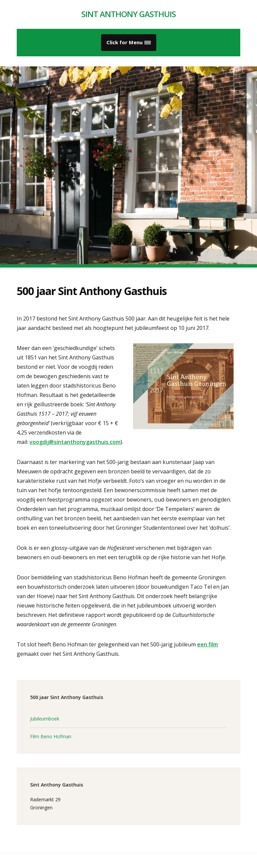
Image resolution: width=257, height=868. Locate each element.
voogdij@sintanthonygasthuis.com (75, 442)
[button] (129, 43)
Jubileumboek (45, 719)
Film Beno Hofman (51, 736)
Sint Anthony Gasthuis (128, 14)
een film (207, 644)
